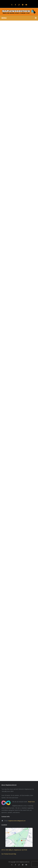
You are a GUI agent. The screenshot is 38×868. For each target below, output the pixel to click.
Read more (31, 802)
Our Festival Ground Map (9, 854)
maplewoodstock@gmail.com (17, 821)
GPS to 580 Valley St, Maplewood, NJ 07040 (14, 850)
